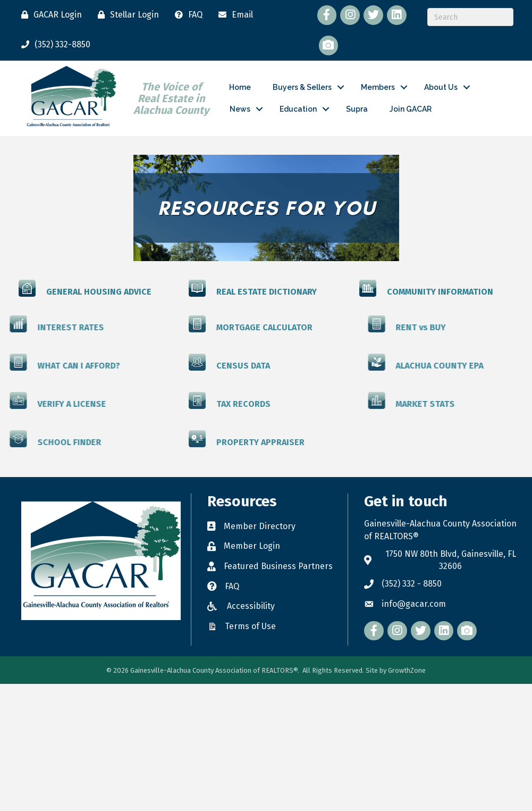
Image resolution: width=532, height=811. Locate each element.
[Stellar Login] (126, 15)
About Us (441, 87)
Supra (357, 109)
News (240, 109)
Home (240, 87)
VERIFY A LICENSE (39, 403)
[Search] (470, 17)
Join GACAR (411, 109)
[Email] (233, 15)
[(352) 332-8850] (53, 45)
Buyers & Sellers (302, 87)
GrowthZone (407, 670)
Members (378, 87)
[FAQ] (186, 15)
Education (298, 109)
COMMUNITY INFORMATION (440, 291)
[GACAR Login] (49, 15)
